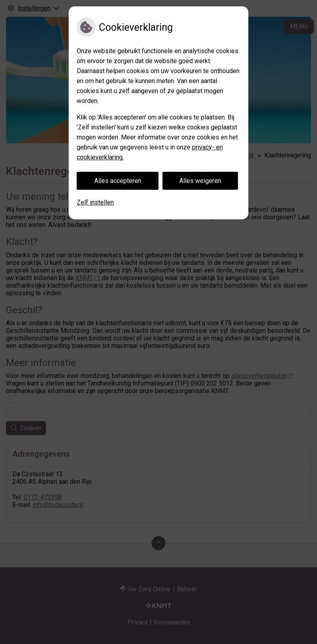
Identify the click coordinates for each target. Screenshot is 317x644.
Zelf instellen (95, 202)
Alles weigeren (200, 181)
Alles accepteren (118, 181)
